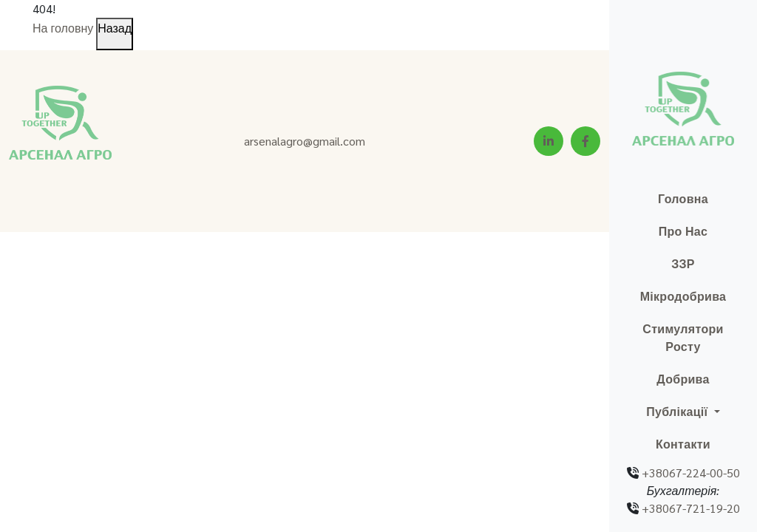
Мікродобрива (683, 296)
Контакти (683, 444)
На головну (63, 28)
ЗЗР (683, 263)
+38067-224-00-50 (691, 473)
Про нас (683, 231)
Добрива (683, 379)
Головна (683, 198)
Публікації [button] (678, 411)
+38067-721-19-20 (691, 508)
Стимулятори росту (683, 337)
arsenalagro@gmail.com (305, 141)
